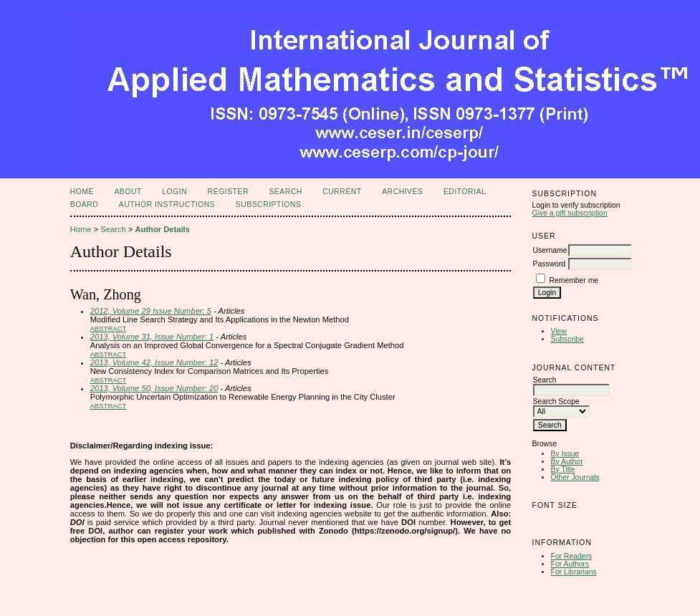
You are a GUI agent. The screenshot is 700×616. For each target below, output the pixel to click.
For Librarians (574, 572)
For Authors (570, 564)
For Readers (572, 556)
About (128, 192)
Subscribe (567, 339)
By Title (563, 470)
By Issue (565, 454)
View (559, 331)
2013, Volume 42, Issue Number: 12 (154, 362)
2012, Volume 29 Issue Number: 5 (151, 311)
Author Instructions (167, 204)
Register (228, 192)
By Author (567, 462)
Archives (402, 192)
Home (82, 192)
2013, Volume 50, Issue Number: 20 (154, 388)
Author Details (162, 229)
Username (550, 250)
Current (342, 192)
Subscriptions (269, 204)
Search (285, 192)
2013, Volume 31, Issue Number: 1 (152, 337)
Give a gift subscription (570, 213)
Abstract (109, 328)
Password (550, 264)
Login (174, 192)
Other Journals (575, 477)
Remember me (574, 280)
